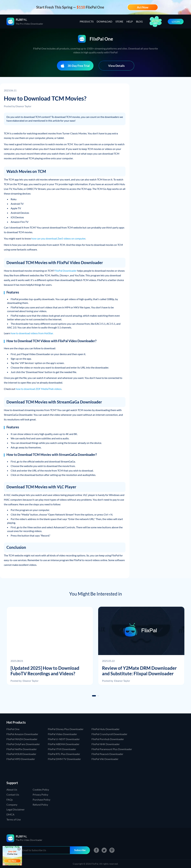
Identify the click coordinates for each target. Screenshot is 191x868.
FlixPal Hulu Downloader (106, 729)
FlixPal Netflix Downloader (22, 749)
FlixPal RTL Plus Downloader (64, 754)
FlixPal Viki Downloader (105, 759)
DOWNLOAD (104, 21)
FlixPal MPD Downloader (21, 759)
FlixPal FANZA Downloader (22, 739)
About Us (12, 789)
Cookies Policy (41, 789)
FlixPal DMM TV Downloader (64, 759)
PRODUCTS (87, 21)
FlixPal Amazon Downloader (22, 734)
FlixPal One (13, 729)
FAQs (10, 800)
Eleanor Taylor (23, 106)
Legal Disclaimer (16, 809)
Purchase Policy (41, 800)
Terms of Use (14, 819)
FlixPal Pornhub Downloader (108, 739)
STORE (119, 21)
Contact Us (13, 795)
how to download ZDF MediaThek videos (39, 389)
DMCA (10, 814)
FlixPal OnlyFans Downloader (23, 744)
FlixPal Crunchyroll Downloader (109, 734)
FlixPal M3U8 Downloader (21, 754)
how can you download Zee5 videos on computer (58, 238)
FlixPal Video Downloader (62, 734)
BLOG (139, 21)
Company (12, 805)
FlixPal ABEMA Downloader (64, 744)
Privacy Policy (40, 795)
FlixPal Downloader (66, 271)
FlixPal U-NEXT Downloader (64, 739)
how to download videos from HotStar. (32, 333)
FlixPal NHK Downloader (106, 744)
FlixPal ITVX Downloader (62, 749)
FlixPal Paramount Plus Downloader (112, 749)
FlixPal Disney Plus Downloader (66, 729)
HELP (130, 21)
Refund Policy (40, 805)
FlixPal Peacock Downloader (107, 754)
